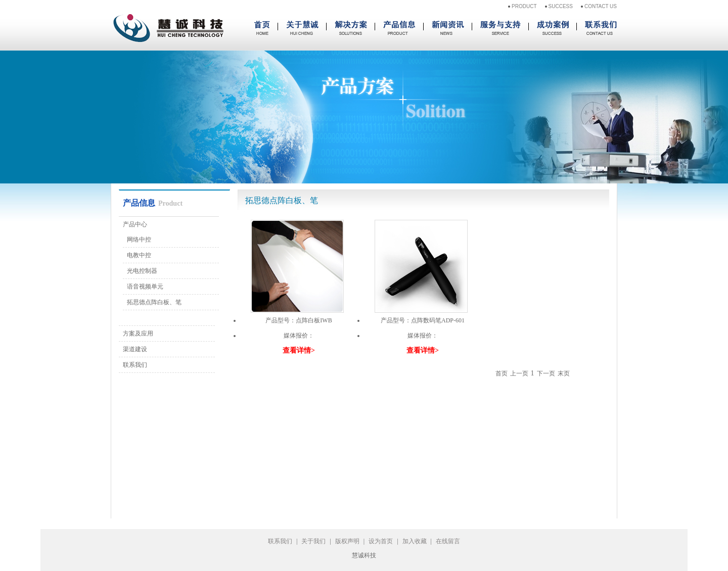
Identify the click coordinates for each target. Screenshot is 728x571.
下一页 (546, 373)
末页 (564, 373)
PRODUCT (524, 6)
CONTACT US (601, 6)
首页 (502, 373)
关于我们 (313, 541)
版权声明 (347, 541)
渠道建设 (135, 349)
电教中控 (139, 255)
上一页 (519, 373)
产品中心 (135, 224)
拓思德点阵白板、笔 (154, 302)
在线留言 (448, 541)
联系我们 (135, 365)
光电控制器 (142, 271)
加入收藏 (415, 541)
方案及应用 (138, 334)
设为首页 (381, 541)
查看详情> (299, 350)
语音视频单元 (145, 287)
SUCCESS (561, 6)
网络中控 (139, 240)
